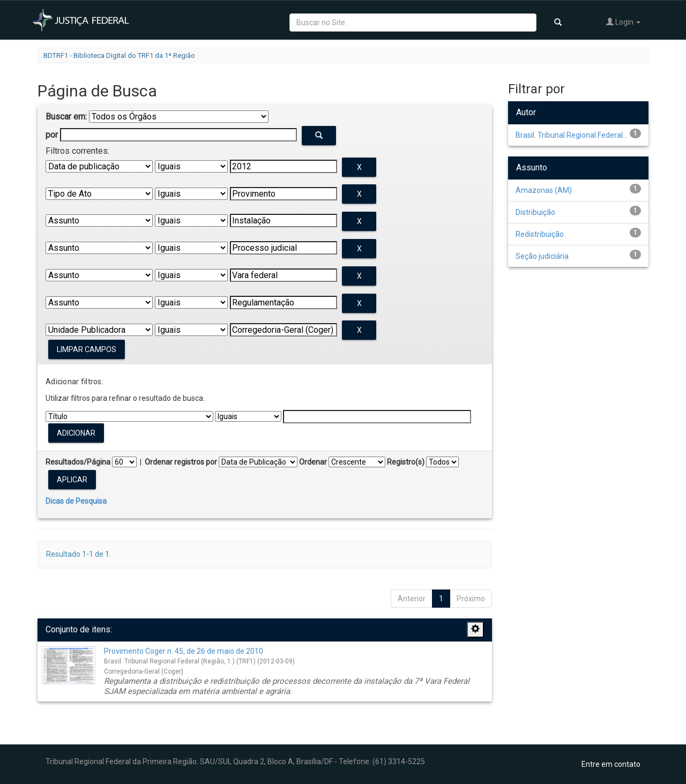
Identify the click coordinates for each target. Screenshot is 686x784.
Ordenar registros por (181, 462)
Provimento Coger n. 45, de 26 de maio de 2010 (184, 651)
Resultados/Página (78, 462)
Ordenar (313, 462)
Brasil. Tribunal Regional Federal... (572, 135)
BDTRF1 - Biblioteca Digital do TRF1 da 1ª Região (119, 55)
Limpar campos (87, 349)
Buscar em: (66, 117)
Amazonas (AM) (544, 190)
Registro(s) (406, 462)
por (52, 135)
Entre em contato (611, 764)
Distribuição (535, 212)
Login (623, 22)
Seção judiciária (542, 256)
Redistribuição (540, 234)
